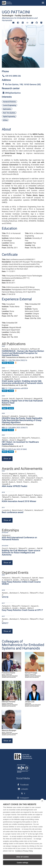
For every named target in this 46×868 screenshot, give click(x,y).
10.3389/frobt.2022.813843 (14, 449)
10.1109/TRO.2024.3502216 (14, 360)
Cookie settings (22, 863)
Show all (7, 459)
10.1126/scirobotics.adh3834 (15, 388)
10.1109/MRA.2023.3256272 (15, 428)
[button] (13, 23)
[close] (42, 801)
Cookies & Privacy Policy (24, 851)
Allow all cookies (22, 857)
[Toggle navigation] (43, 3)
